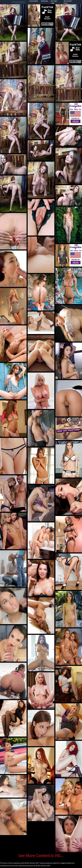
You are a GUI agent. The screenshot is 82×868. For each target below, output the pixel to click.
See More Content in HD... (41, 855)
